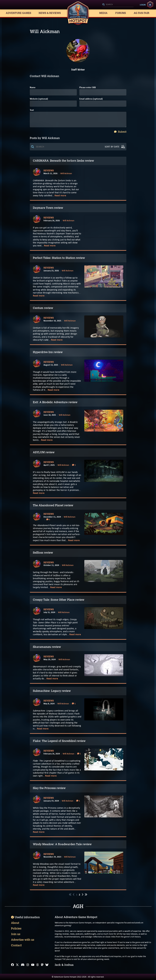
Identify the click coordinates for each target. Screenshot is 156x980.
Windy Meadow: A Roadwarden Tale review (62, 844)
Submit (120, 132)
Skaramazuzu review (47, 647)
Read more (60, 195)
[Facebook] (12, 965)
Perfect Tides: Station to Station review (59, 258)
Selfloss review (43, 553)
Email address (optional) (91, 99)
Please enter (88, 88)
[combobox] (118, 5)
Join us (16, 934)
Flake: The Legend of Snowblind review (59, 741)
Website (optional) (39, 99)
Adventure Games (18, 13)
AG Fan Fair (142, 13)
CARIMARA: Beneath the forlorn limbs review (63, 161)
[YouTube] (33, 965)
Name (33, 88)
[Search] (118, 5)
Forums (121, 13)
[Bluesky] (47, 965)
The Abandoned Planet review (53, 505)
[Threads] (38, 965)
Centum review (43, 308)
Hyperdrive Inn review (48, 352)
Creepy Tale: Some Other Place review (59, 600)
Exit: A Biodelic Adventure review (55, 402)
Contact (16, 945)
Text (32, 110)
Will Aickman (66, 173)
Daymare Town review (48, 208)
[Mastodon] (42, 965)
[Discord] (23, 965)
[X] (17, 965)
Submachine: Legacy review (52, 691)
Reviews (49, 171)
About (15, 923)
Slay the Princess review (49, 788)
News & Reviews (50, 13)
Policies (16, 929)
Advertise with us (23, 940)
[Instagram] (28, 965)
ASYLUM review (44, 452)
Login (143, 5)
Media (103, 13)
